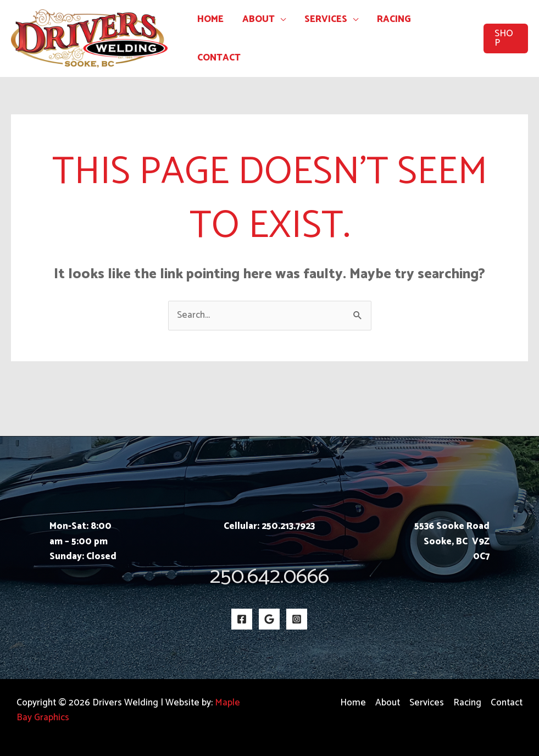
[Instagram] (297, 619)
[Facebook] (242, 619)
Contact (219, 58)
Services (326, 19)
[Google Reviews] (269, 619)
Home (210, 19)
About (259, 19)
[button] (506, 38)
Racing (394, 19)
